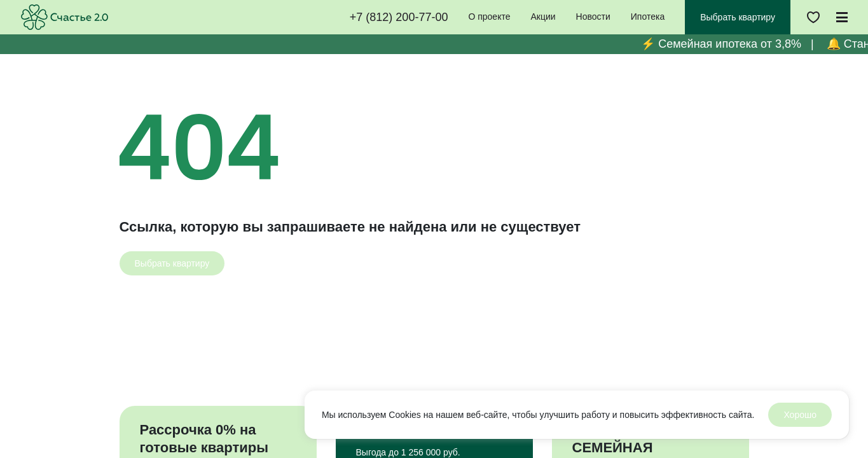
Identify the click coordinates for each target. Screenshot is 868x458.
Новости (593, 17)
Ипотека (648, 17)
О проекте (489, 17)
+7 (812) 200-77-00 (399, 17)
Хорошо (800, 415)
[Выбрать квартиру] (172, 263)
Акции (543, 17)
